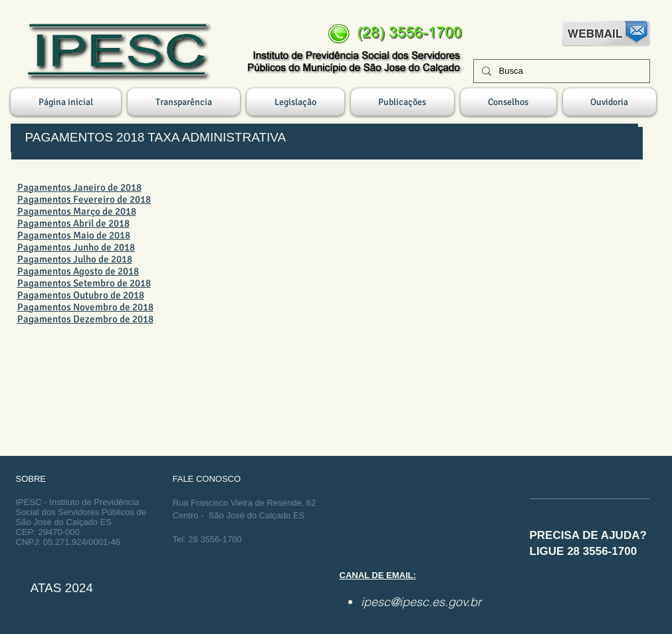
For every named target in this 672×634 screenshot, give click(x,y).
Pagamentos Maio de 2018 (74, 235)
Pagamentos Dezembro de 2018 (85, 319)
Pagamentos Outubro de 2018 (81, 295)
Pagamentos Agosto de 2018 (78, 271)
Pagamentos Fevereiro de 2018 (84, 199)
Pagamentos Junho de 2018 (76, 247)
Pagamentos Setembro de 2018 (84, 283)
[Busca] (560, 71)
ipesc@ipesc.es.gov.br (421, 602)
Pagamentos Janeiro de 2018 (79, 187)
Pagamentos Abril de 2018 (73, 223)
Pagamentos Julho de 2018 (75, 259)
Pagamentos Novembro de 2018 (85, 307)
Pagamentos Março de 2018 (77, 211)
